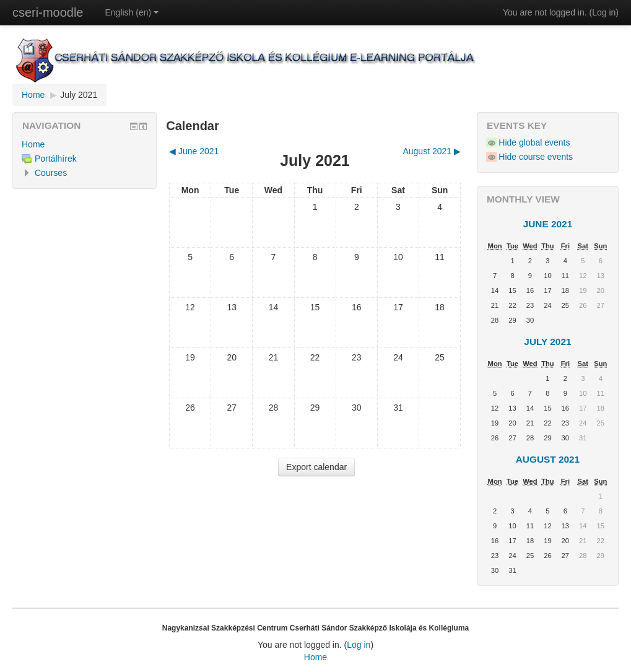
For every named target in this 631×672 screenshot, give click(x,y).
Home (33, 95)
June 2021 (548, 224)
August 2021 (548, 459)
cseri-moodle (48, 12)
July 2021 (79, 95)
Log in (604, 12)
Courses (51, 173)
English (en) (132, 12)
